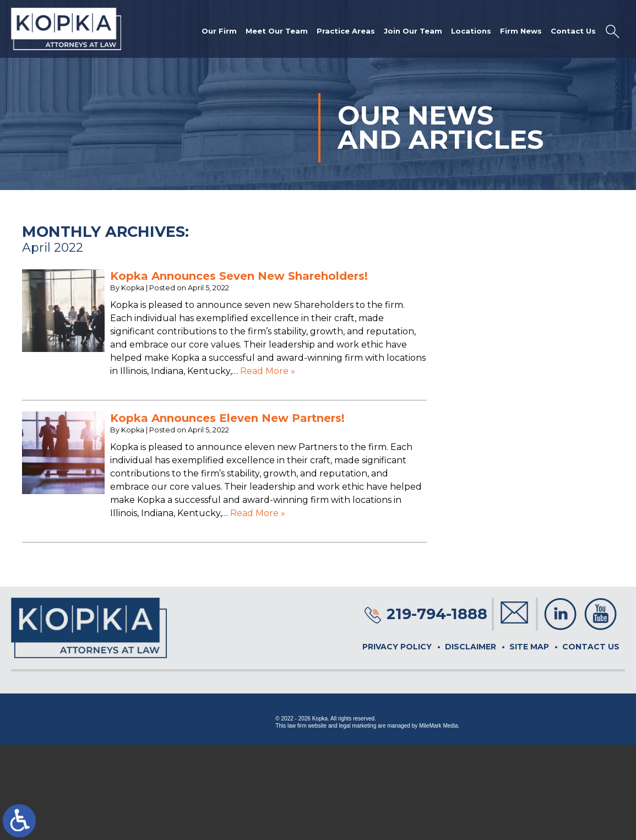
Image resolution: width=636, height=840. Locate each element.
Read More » (268, 371)
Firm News (521, 31)
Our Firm (219, 31)
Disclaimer (471, 647)
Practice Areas (346, 31)
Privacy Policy (397, 647)
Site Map (529, 647)
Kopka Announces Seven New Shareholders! (239, 276)
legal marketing (357, 726)
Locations (471, 31)
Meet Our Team (277, 31)
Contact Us (573, 31)
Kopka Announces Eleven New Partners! (227, 418)
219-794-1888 (437, 614)
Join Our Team (413, 31)
